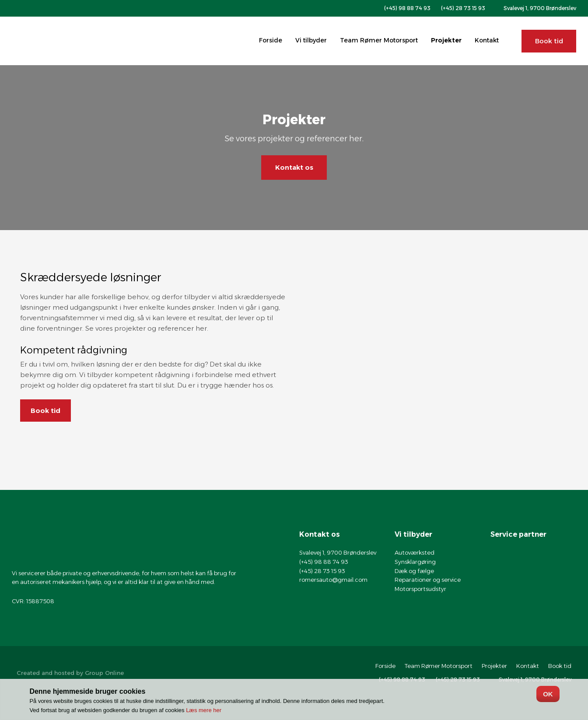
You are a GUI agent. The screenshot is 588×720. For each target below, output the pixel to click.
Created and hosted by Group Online (70, 673)
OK (548, 694)
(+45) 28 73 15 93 (322, 571)
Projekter (446, 40)
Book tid (560, 666)
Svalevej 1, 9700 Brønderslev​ (540, 8)
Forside (271, 40)
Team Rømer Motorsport (379, 40)
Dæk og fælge (414, 571)
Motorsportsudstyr (420, 589)
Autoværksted (415, 552)
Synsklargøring (415, 562)
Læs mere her (204, 710)
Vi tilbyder (311, 40)
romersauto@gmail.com (333, 580)
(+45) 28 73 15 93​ (463, 8)
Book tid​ (45, 411)
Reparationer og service (428, 580)
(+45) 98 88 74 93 (407, 8)
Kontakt (487, 40)
